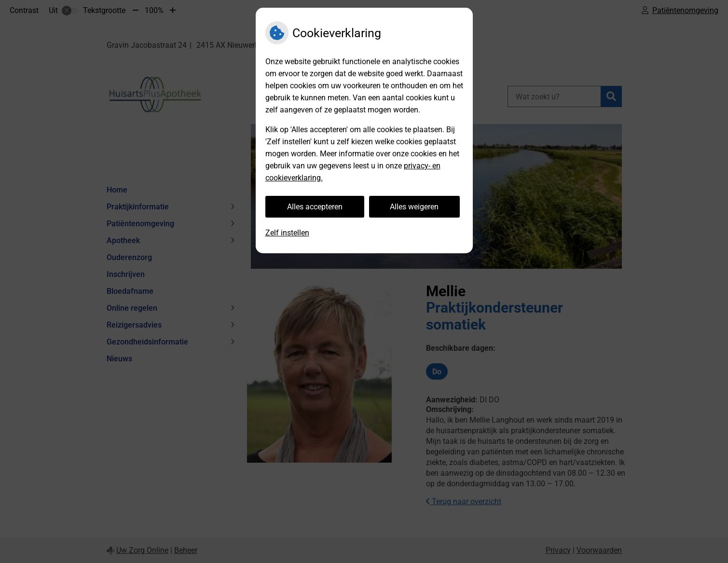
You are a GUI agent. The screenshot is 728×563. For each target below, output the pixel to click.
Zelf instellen (287, 233)
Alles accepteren (315, 207)
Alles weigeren (414, 207)
